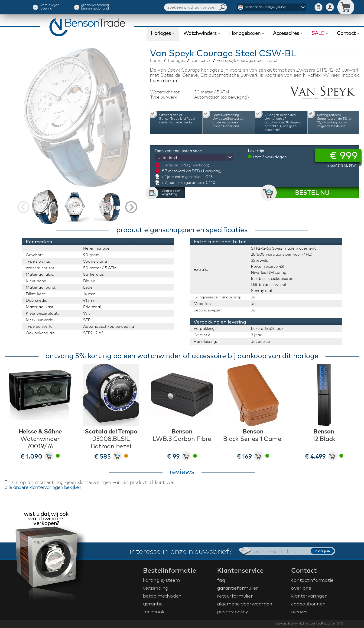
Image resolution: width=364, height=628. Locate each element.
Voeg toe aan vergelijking (171, 192)
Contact (346, 33)
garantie (153, 604)
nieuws (299, 611)
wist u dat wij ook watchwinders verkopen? (46, 519)
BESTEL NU (312, 193)
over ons (301, 588)
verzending (156, 588)
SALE (318, 33)
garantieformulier (238, 588)
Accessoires (286, 33)
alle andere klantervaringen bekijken (43, 487)
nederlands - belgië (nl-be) (265, 7)
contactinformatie (312, 580)
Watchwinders (200, 33)
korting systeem (161, 580)
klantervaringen (309, 596)
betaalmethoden (162, 596)
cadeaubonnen (308, 604)
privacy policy (232, 611)
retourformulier (235, 596)
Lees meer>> (164, 81)
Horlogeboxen (245, 33)
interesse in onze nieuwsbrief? (181, 551)
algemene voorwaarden (245, 604)
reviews (182, 472)
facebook (154, 611)
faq (221, 580)
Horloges (161, 33)
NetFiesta (323, 623)
